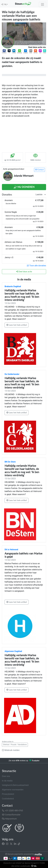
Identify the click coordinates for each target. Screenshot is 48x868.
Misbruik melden (11, 750)
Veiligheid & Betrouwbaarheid (15, 785)
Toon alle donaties (36, 266)
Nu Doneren (24, 187)
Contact (39, 170)
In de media (7, 781)
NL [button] (6, 4)
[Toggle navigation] (42, 4)
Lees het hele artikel (17, 325)
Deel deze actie (24, 272)
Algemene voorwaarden (13, 790)
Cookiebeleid (8, 799)
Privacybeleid (8, 794)
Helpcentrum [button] (9, 819)
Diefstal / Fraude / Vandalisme (15, 745)
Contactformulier (11, 815)
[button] (4, 51)
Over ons (6, 776)
